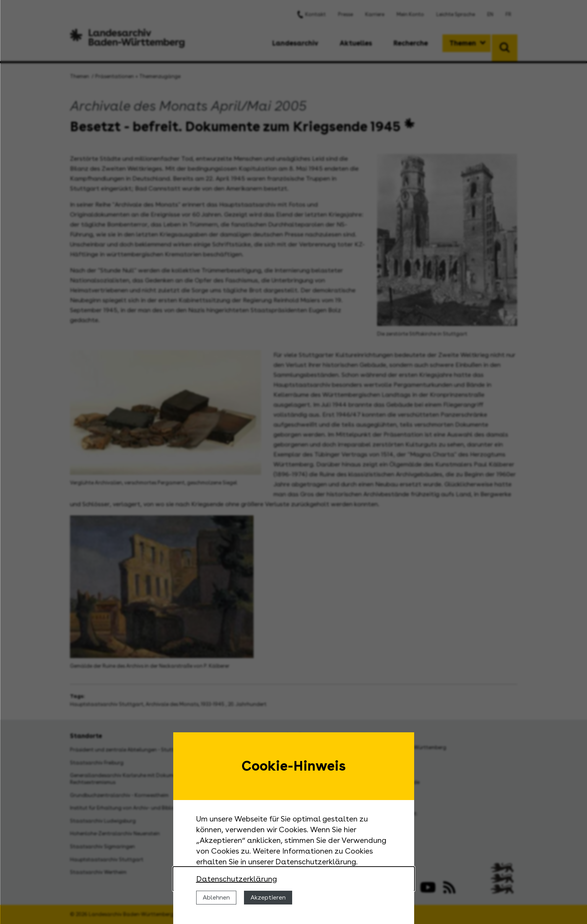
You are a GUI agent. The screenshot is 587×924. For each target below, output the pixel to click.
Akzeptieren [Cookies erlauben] (268, 897)
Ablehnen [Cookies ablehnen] (216, 897)
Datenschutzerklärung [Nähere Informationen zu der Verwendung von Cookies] (237, 879)
